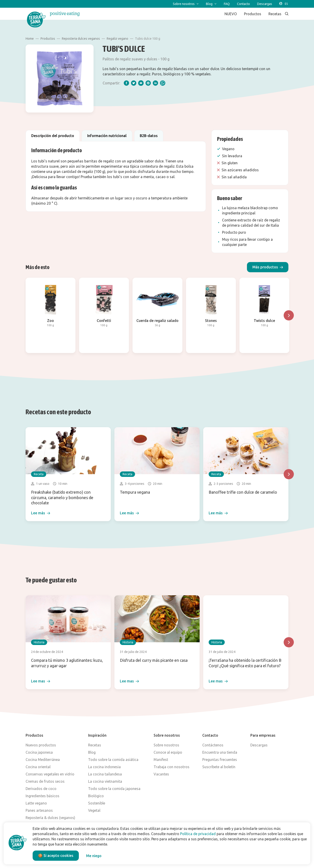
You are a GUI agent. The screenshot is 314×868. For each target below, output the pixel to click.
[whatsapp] (163, 83)
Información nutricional (107, 136)
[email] (141, 83)
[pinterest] (148, 83)
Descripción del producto (53, 136)
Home (30, 39)
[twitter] (134, 83)
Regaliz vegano (117, 39)
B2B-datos (149, 136)
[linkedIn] (155, 83)
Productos (48, 39)
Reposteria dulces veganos (81, 39)
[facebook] (126, 83)
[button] (268, 267)
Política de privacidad (198, 834)
